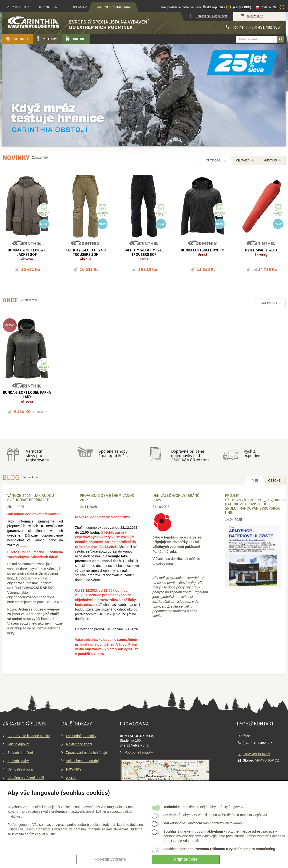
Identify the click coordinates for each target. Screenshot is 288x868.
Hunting (75, 39)
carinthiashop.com (113, 7)
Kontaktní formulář (257, 754)
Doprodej (271, 303)
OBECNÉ (274, 481)
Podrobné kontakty (139, 752)
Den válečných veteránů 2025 (176, 498)
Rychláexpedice (252, 453)
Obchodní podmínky (81, 736)
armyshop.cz (18, 7)
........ (24, 545)
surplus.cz (77, 7)
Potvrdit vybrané (110, 859)
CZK (279, 7)
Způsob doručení (20, 753)
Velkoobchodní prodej (82, 761)
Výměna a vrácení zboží (26, 778)
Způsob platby (18, 761)
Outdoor (17, 39)
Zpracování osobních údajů (87, 753)
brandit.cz (48, 7)
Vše (255, 481)
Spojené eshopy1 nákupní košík (113, 453)
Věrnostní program (22, 769)
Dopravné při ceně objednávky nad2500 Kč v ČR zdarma (190, 456)
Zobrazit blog (31, 477)
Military (46, 39)
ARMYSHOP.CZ (267, 760)
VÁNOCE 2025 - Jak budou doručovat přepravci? (31, 498)
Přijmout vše (186, 859)
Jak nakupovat (18, 744)
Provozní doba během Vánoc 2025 (107, 498)
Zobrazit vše (40, 158)
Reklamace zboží (79, 744)
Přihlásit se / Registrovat (211, 16)
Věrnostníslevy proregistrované (37, 456)
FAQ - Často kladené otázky (29, 736)
